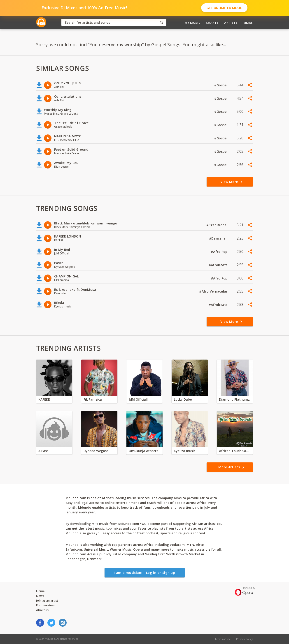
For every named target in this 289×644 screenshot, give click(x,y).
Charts (212, 23)
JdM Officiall (138, 399)
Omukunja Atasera (144, 451)
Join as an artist (47, 600)
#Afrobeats (219, 265)
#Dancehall (219, 238)
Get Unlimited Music (224, 8)
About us (42, 610)
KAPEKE (44, 399)
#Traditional (217, 225)
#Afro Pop (220, 252)
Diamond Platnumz (234, 399)
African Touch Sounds (235, 451)
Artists (231, 23)
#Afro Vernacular (214, 291)
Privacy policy (245, 639)
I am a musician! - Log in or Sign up (144, 573)
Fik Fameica (93, 399)
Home (40, 591)
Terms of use (223, 639)
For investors (45, 605)
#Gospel (221, 85)
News (40, 596)
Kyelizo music (185, 451)
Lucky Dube (183, 399)
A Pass (43, 451)
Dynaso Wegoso (96, 451)
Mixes (248, 23)
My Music (192, 23)
